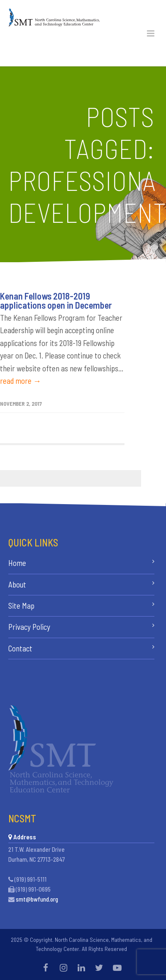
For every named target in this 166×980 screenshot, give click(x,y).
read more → (21, 381)
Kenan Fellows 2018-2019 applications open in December (56, 300)
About (17, 584)
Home (17, 563)
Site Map (21, 606)
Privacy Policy (29, 627)
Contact (20, 648)
